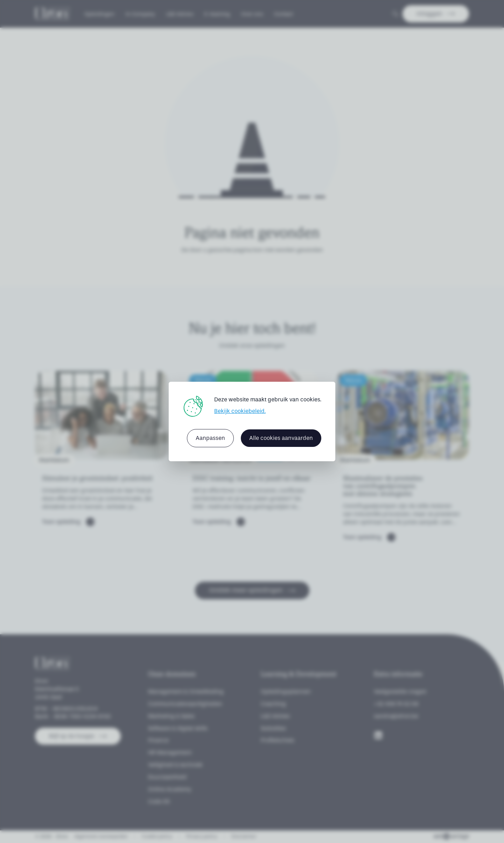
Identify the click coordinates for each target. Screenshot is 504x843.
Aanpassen (210, 438)
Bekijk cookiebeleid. (240, 411)
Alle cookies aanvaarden (281, 438)
